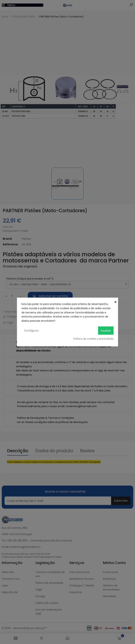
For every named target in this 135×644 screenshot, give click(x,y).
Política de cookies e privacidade (93, 339)
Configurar (31, 330)
